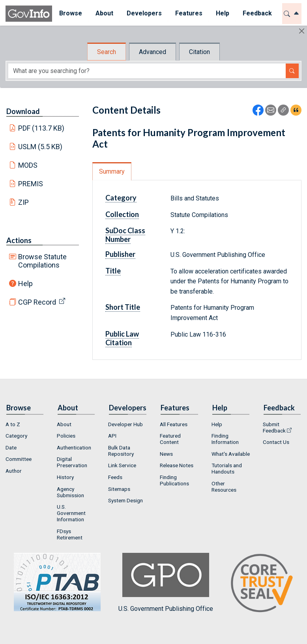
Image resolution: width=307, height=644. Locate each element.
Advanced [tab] (153, 52)
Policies (66, 436)
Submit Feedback (274, 427)
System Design (125, 500)
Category (121, 198)
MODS (28, 165)
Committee (19, 459)
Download (23, 111)
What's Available (231, 454)
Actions (19, 240)
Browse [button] (70, 13)
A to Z (13, 424)
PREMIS (31, 184)
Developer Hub (125, 424)
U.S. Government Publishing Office (166, 583)
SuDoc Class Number (125, 235)
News (166, 454)
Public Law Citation (122, 338)
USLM (40, 147)
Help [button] (222, 13)
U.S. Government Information (71, 513)
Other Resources (224, 487)
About (64, 424)
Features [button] (188, 13)
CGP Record (37, 302)
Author (14, 471)
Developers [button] (144, 13)
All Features (174, 424)
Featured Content (170, 439)
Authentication (74, 447)
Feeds (115, 477)
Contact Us (276, 442)
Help (25, 284)
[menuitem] (70, 14)
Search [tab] (107, 52)
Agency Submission (70, 492)
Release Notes (177, 465)
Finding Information (225, 439)
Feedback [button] (257, 13)
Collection (122, 214)
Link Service (122, 465)
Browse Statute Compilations (42, 261)
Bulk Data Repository (121, 451)
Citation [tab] (199, 52)
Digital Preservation (72, 462)
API (112, 436)
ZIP (23, 202)
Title (113, 271)
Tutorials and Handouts (227, 468)
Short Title (123, 307)
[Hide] (302, 31)
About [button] (104, 13)
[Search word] (147, 71)
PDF (41, 128)
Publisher (120, 254)
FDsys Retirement (70, 534)
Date (11, 447)
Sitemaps (119, 489)
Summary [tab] (112, 171)
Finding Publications (174, 480)
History (65, 477)
